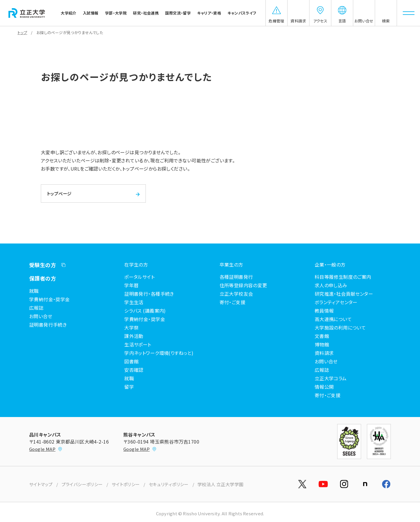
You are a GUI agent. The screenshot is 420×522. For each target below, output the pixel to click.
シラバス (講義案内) (145, 311)
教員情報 (324, 311)
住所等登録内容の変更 (243, 285)
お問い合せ (41, 316)
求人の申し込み (331, 285)
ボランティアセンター (336, 302)
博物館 (322, 344)
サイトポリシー (126, 484)
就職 (34, 291)
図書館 (131, 361)
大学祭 (131, 327)
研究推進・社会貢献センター (344, 294)
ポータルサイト (139, 277)
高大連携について (333, 319)
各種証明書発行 (236, 277)
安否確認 (134, 370)
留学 (129, 387)
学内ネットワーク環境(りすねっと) (159, 353)
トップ (22, 33)
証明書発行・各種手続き (149, 294)
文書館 (322, 336)
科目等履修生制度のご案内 (343, 277)
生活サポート (138, 344)
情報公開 (324, 387)
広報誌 (36, 308)
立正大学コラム (331, 378)
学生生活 (134, 302)
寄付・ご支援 (233, 302)
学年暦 (131, 285)
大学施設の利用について (340, 327)
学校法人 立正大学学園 (220, 484)
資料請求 (324, 353)
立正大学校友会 (236, 294)
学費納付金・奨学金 (50, 299)
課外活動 (134, 336)
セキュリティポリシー (169, 484)
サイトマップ (41, 484)
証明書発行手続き (48, 325)
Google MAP (46, 449)
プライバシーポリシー (82, 484)
